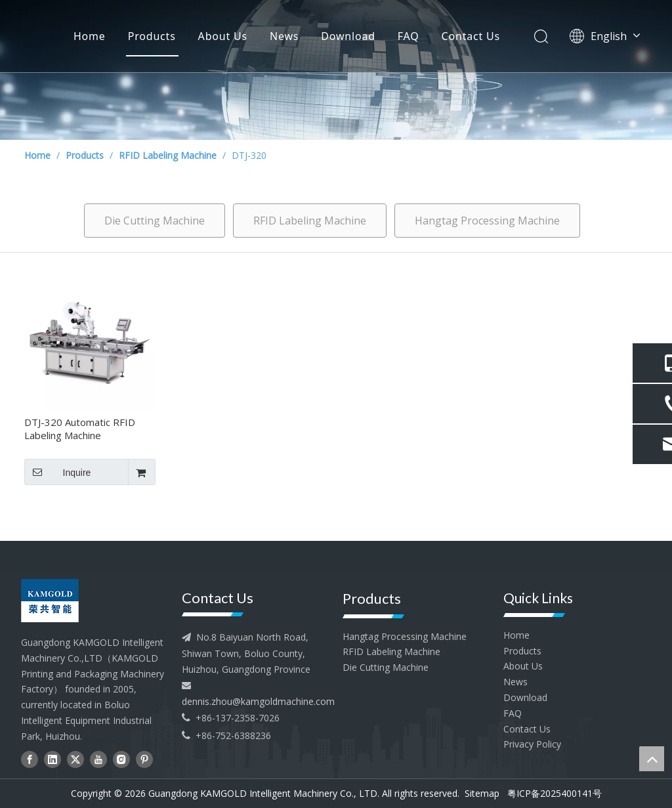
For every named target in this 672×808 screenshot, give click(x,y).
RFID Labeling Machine (310, 221)
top (652, 759)
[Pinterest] (144, 760)
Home (90, 36)
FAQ (409, 36)
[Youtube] (98, 760)
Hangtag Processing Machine (487, 221)
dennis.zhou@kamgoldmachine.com (258, 701)
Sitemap (482, 793)
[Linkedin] (52, 760)
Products (152, 36)
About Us (223, 36)
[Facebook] (30, 760)
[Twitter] (75, 760)
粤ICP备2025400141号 (555, 793)
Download (348, 36)
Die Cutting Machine (155, 221)
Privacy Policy (532, 744)
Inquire (57, 472)
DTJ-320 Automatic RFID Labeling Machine (80, 429)
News (284, 36)
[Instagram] (121, 760)
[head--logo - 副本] (70, 601)
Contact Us (471, 36)
